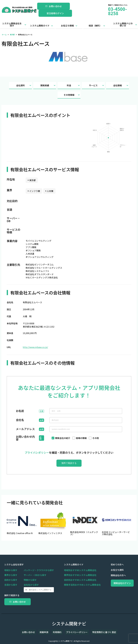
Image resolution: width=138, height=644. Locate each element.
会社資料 (24, 85)
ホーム (4, 35)
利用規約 (57, 632)
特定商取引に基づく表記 (99, 632)
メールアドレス (25, 429)
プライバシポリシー (37, 453)
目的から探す (11, 580)
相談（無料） (95, 26)
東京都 (12, 35)
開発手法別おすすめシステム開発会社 (78, 585)
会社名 (20, 420)
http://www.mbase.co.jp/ (35, 347)
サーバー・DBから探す (35, 575)
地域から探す (11, 570)
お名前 (20, 411)
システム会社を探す (14, 564)
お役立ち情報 (67, 26)
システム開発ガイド (40, 26)
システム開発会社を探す (12, 24)
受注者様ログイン (55, 13)
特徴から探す (30, 580)
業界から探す (11, 575)
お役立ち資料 (109, 570)
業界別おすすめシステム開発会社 (76, 575)
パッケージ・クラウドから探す (39, 570)
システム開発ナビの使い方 (123, 24)
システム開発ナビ (69, 623)
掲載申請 (46, 632)
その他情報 (72, 95)
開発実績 (48, 85)
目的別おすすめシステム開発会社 (76, 580)
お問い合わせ (54, 6)
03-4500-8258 (118, 11)
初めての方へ (109, 564)
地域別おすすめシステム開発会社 (76, 570)
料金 (74, 85)
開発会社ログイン (118, 583)
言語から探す (11, 585)
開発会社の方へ (111, 575)
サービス (97, 85)
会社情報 (121, 85)
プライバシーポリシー (74, 632)
